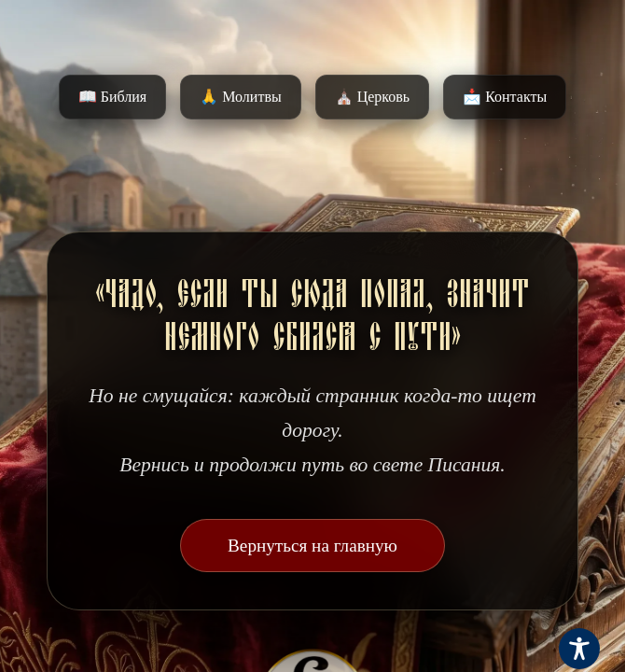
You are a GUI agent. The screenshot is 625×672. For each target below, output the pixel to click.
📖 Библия (112, 97)
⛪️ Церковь (372, 97)
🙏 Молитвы (240, 97)
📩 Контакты (505, 97)
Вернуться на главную (312, 546)
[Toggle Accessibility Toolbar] (579, 649)
